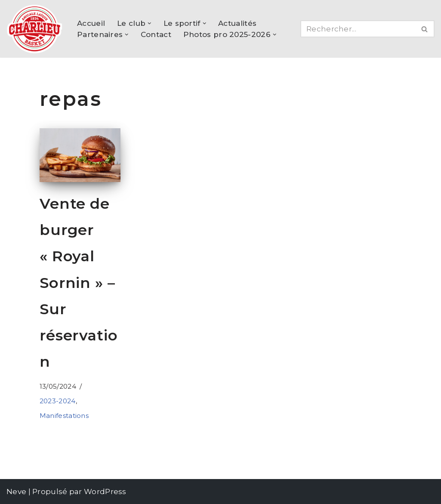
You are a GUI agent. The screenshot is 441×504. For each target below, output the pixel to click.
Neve (16, 492)
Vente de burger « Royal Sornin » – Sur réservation (79, 283)
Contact (156, 34)
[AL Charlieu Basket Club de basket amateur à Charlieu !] (34, 29)
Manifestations (64, 416)
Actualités (237, 23)
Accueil (91, 23)
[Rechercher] (358, 29)
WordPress (105, 492)
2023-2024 (58, 401)
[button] (150, 23)
